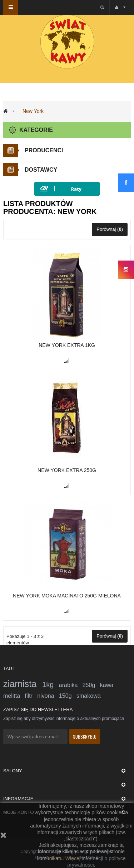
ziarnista (23, 684)
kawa (107, 685)
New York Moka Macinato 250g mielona (67, 596)
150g (68, 696)
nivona (48, 696)
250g (91, 685)
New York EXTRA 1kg (67, 345)
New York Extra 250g (67, 470)
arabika (71, 685)
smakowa (89, 696)
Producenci (44, 150)
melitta (14, 696)
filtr (31, 696)
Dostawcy (41, 170)
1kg (51, 685)
